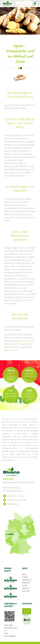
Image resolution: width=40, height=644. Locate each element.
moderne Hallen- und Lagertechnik (29, 375)
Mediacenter (26, 583)
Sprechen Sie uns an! (12, 350)
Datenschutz (26, 591)
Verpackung (8, 344)
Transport (23, 344)
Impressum (26, 588)
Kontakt (24, 585)
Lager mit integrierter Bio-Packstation (11, 376)
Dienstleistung (27, 580)
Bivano (24, 574)
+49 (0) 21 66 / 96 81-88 (16, 500)
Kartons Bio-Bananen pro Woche (29, 396)
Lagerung (28, 341)
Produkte (25, 577)
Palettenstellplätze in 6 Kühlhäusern (11, 395)
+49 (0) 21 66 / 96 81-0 (16, 496)
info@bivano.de (13, 504)
